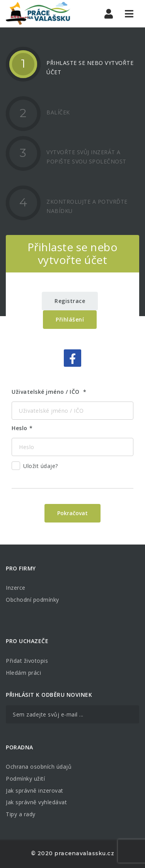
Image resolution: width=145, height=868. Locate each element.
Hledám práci (23, 673)
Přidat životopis (27, 661)
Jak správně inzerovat (35, 791)
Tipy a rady (21, 814)
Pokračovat (72, 513)
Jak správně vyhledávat (36, 802)
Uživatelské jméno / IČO (46, 392)
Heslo (20, 428)
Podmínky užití (25, 779)
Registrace (70, 301)
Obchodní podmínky (32, 600)
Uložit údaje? (35, 467)
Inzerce (16, 588)
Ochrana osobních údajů (39, 767)
